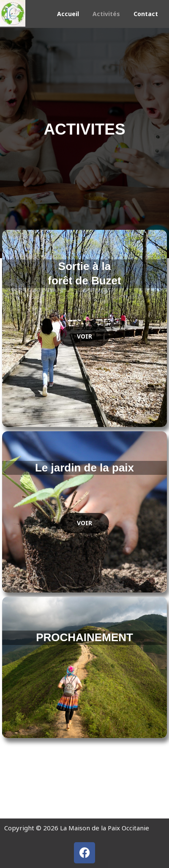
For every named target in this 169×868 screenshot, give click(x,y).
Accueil (68, 14)
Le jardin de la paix (84, 468)
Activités (106, 14)
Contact (146, 14)
